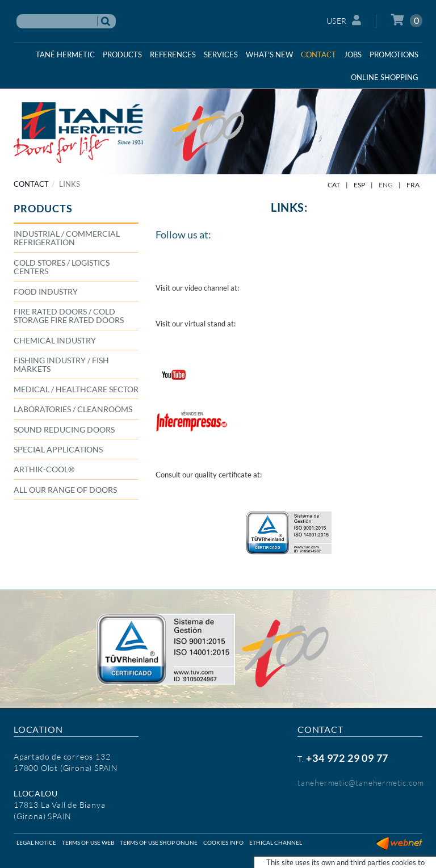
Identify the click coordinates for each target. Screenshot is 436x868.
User (344, 20)
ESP (359, 185)
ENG (386, 185)
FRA (413, 185)
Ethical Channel (276, 842)
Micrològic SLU (399, 859)
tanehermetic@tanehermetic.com (361, 783)
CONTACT (31, 184)
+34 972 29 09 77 (347, 758)
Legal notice (36, 842)
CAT (334, 185)
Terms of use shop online (159, 842)
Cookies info (223, 842)
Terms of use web (88, 842)
